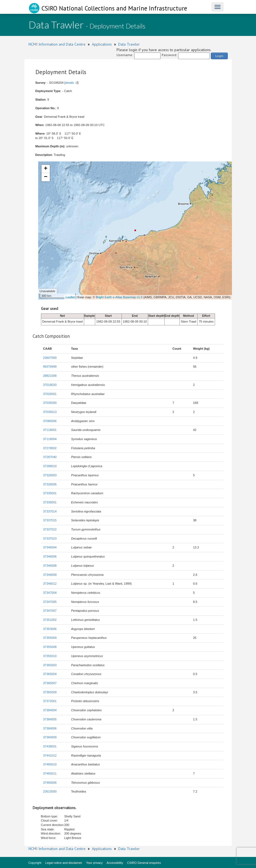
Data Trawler (129, 44)
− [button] (46, 177)
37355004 (50, 638)
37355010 (50, 656)
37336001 (50, 502)
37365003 (50, 665)
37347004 (50, 593)
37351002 (50, 620)
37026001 (50, 394)
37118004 (50, 439)
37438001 (50, 746)
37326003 (50, 475)
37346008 (50, 566)
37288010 (50, 466)
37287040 (50, 457)
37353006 (50, 629)
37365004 (50, 674)
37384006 (50, 728)
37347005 (50, 602)
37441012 (50, 755)
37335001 (50, 493)
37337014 (50, 511)
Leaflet (70, 297)
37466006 (50, 783)
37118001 (50, 430)
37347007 (50, 611)
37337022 (50, 529)
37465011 (50, 773)
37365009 (50, 692)
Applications (102, 44)
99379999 (50, 367)
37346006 (50, 556)
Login (219, 56)
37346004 (50, 547)
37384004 (50, 710)
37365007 (50, 683)
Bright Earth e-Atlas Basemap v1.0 (119, 297)
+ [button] (46, 169)
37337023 (50, 538)
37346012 (50, 584)
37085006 (50, 421)
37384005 (50, 719)
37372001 (50, 701)
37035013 (50, 412)
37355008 (50, 647)
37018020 (50, 385)
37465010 (50, 764)
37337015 (50, 520)
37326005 (50, 484)
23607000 (50, 358)
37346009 (50, 575)
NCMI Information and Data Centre (57, 44)
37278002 (50, 448)
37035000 (50, 403)
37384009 (50, 737)
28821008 (50, 376)
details (70, 83)
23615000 (50, 791)
